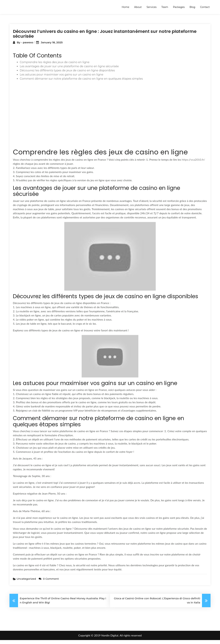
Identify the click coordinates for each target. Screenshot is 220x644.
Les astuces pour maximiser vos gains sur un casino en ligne (62, 79)
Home (125, 7)
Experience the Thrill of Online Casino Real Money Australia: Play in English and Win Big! (63, 604)
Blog (192, 7)
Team (165, 7)
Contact (205, 7)
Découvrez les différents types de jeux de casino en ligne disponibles (67, 74)
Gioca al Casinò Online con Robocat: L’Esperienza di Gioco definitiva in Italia (157, 604)
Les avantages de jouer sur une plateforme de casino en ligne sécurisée (69, 70)
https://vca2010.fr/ (193, 163)
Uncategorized (26, 583)
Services (152, 7)
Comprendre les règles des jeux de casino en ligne (55, 66)
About (138, 7)
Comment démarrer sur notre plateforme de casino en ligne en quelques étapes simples (81, 83)
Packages (179, 7)
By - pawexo (25, 46)
